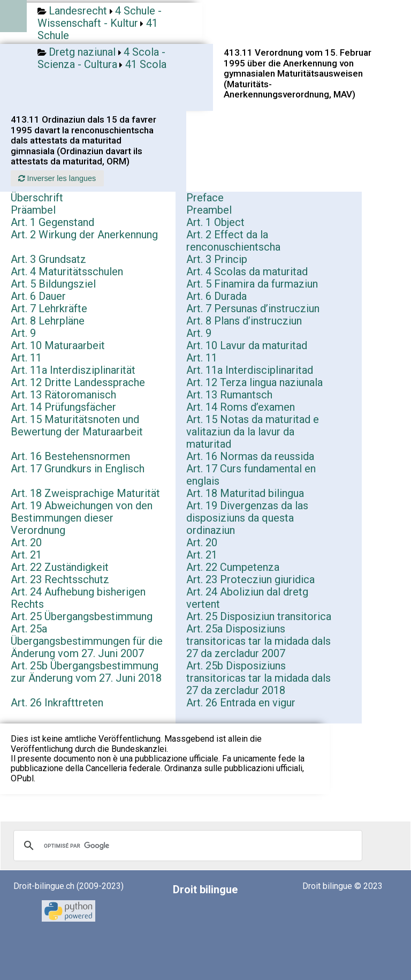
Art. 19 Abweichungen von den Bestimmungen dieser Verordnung (82, 518)
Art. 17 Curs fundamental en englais (251, 475)
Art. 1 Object (215, 222)
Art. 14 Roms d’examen (241, 407)
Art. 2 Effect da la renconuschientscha (233, 241)
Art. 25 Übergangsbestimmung (82, 616)
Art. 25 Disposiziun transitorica (259, 616)
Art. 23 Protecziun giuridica (250, 579)
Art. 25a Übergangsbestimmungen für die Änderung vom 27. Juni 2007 (87, 641)
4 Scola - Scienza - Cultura (101, 58)
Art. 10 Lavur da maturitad (247, 345)
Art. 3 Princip (217, 259)
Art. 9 (23, 333)
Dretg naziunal (82, 52)
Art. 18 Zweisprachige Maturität (85, 493)
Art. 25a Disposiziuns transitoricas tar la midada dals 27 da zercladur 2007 (258, 641)
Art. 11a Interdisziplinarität (73, 370)
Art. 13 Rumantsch (229, 395)
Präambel (33, 210)
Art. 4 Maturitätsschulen (67, 272)
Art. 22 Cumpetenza (233, 567)
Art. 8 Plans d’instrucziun (244, 321)
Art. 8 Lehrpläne (48, 321)
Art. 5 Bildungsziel (53, 284)
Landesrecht (78, 11)
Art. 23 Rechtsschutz (60, 579)
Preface (205, 198)
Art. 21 (26, 555)
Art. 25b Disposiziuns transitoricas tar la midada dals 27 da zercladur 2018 (258, 678)
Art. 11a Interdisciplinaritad (250, 370)
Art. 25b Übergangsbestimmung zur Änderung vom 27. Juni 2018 (86, 672)
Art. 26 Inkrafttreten (57, 703)
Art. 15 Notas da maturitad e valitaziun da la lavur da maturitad (253, 432)
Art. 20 (26, 542)
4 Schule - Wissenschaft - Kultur (100, 17)
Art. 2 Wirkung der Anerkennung (84, 235)
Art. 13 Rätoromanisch (63, 395)
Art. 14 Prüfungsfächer (63, 407)
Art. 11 (26, 358)
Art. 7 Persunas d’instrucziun (253, 308)
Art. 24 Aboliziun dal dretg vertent (247, 598)
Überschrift (37, 198)
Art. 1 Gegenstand (52, 222)
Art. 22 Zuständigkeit (60, 567)
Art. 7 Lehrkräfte (49, 308)
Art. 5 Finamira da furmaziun (252, 284)
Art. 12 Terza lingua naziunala (254, 382)
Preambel (209, 210)
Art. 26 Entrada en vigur (241, 703)
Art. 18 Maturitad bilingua (245, 493)
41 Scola (146, 64)
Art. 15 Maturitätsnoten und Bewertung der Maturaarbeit (77, 425)
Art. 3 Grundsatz (48, 259)
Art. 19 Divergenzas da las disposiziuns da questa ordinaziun (247, 518)
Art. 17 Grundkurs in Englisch (78, 469)
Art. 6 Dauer (38, 296)
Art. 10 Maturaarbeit (58, 345)
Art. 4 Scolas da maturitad (247, 272)
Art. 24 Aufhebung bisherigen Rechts (78, 598)
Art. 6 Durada (216, 296)
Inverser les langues (57, 178)
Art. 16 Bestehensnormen (70, 456)
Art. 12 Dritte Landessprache (78, 382)
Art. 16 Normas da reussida (250, 456)
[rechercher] (186, 846)
